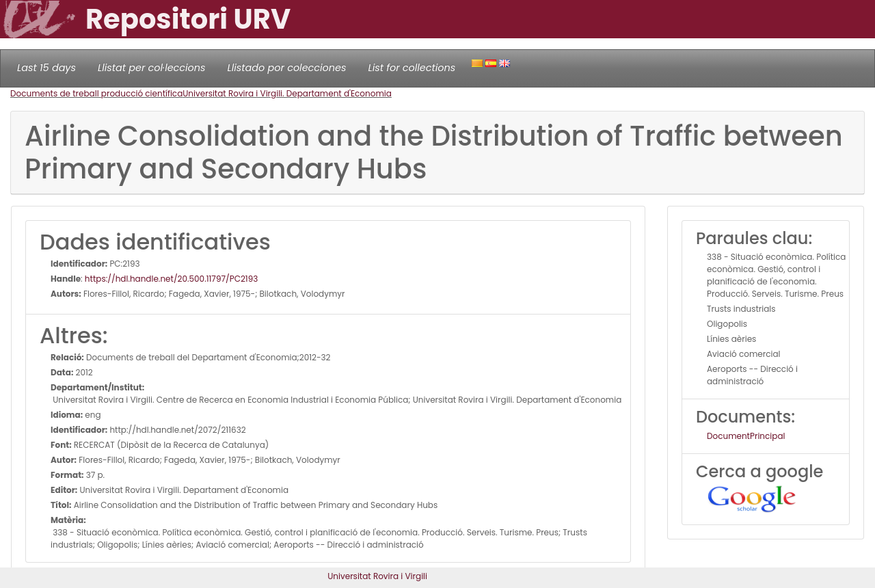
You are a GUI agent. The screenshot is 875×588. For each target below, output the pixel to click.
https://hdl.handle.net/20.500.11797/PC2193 (171, 279)
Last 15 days (46, 68)
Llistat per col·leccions (152, 68)
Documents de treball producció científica (96, 93)
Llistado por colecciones (287, 68)
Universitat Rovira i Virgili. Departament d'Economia (287, 93)
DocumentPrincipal (746, 436)
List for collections (412, 68)
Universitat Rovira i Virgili (377, 576)
